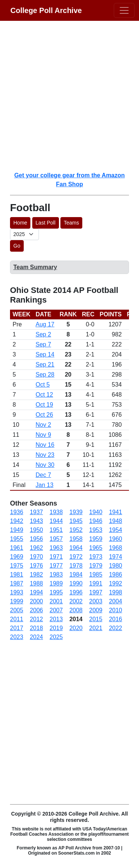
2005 (17, 610)
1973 (96, 557)
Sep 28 (45, 375)
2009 (96, 610)
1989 (56, 583)
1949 (17, 530)
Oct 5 (43, 385)
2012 (36, 619)
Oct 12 (44, 395)
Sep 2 (43, 334)
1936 (17, 512)
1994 (36, 592)
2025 (56, 637)
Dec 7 (43, 475)
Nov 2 (43, 425)
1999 (17, 601)
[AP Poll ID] (24, 234)
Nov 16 (45, 445)
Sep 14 (45, 354)
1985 (96, 575)
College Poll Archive (46, 10)
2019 (56, 628)
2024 (36, 637)
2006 (36, 610)
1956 (36, 539)
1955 (17, 539)
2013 (56, 619)
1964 (76, 548)
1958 (76, 539)
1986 (116, 575)
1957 (56, 539)
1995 (56, 592)
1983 (56, 575)
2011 (17, 619)
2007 (56, 610)
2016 (116, 619)
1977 (56, 566)
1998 (116, 592)
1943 (36, 521)
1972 (76, 557)
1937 (36, 512)
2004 (116, 601)
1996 (76, 592)
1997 (96, 592)
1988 (36, 583)
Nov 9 (43, 435)
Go (17, 246)
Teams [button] (71, 223)
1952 (76, 530)
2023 (17, 637)
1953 (96, 530)
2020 (76, 628)
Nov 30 (45, 465)
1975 (17, 566)
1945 (76, 521)
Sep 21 (45, 364)
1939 (76, 512)
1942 (17, 521)
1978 (76, 566)
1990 (76, 583)
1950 (36, 530)
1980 (116, 566)
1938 (56, 512)
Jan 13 (44, 485)
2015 (96, 619)
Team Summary (35, 267)
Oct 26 (44, 415)
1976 (36, 566)
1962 (36, 548)
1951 (56, 530)
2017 (17, 628)
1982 (36, 575)
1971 (56, 557)
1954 (116, 530)
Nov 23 (45, 455)
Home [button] (20, 223)
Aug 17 (45, 324)
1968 (116, 548)
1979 (96, 566)
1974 (116, 557)
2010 (116, 610)
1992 (116, 583)
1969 (17, 557)
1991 (96, 583)
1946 (96, 521)
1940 (96, 512)
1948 (116, 521)
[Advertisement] (69, 96)
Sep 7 (43, 344)
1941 (116, 512)
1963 (56, 548)
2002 (76, 601)
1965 (96, 548)
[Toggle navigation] (124, 10)
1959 (96, 539)
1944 (56, 521)
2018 (36, 628)
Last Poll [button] (46, 223)
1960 (116, 539)
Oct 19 (44, 405)
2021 (96, 628)
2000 (36, 601)
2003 (96, 601)
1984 (76, 575)
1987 (17, 583)
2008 (76, 610)
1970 (36, 557)
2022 (116, 628)
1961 (17, 548)
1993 (17, 592)
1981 (17, 575)
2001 (56, 601)
